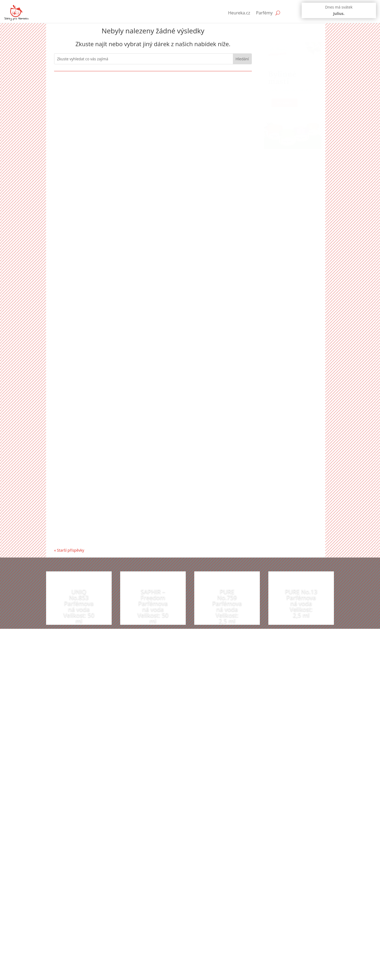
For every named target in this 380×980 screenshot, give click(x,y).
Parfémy (264, 13)
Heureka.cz (239, 13)
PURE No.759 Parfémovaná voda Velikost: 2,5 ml (227, 606)
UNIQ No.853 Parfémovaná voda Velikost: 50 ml (79, 606)
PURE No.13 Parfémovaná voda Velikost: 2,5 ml (301, 603)
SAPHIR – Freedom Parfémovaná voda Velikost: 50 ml (153, 606)
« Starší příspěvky (69, 550)
